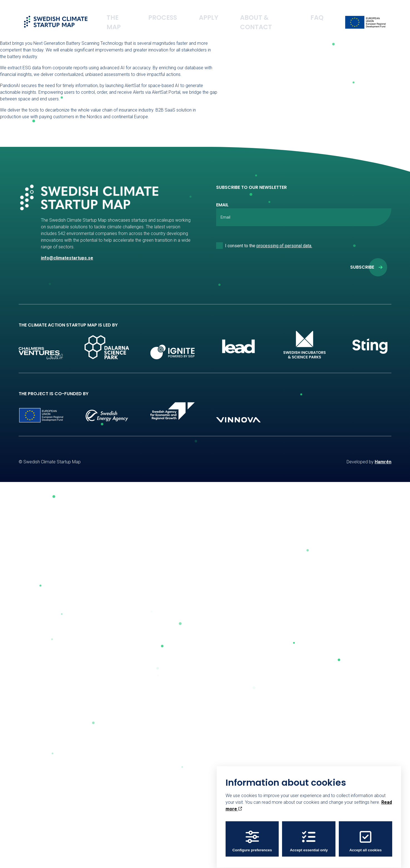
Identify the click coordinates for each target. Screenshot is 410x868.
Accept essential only (309, 837)
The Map (174, 12)
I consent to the (269, 246)
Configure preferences (252, 837)
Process (208, 12)
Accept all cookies (365, 837)
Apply (239, 12)
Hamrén (383, 462)
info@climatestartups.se (67, 258)
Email (222, 205)
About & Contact (282, 12)
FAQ (323, 12)
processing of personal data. (284, 246)
